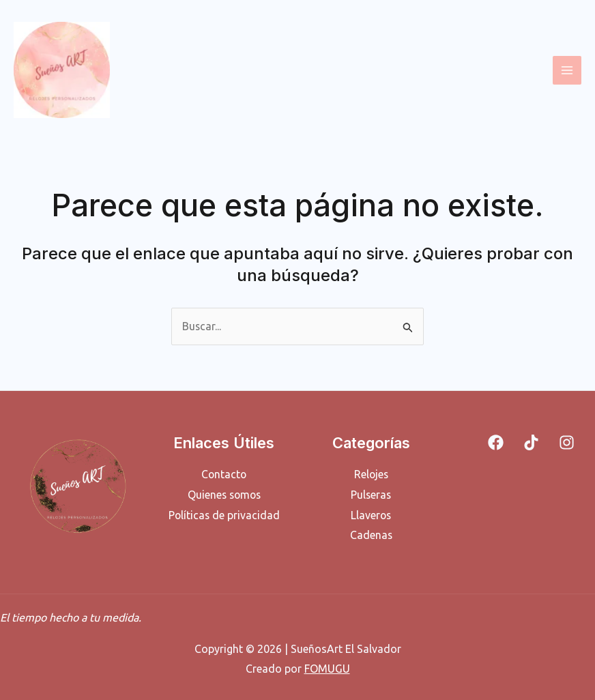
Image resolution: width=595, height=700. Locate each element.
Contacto (224, 474)
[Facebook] (496, 442)
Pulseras (371, 495)
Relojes (371, 474)
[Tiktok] (531, 442)
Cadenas (371, 535)
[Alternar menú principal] (567, 70)
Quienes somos (224, 495)
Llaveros (371, 514)
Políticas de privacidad (224, 514)
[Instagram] (567, 442)
